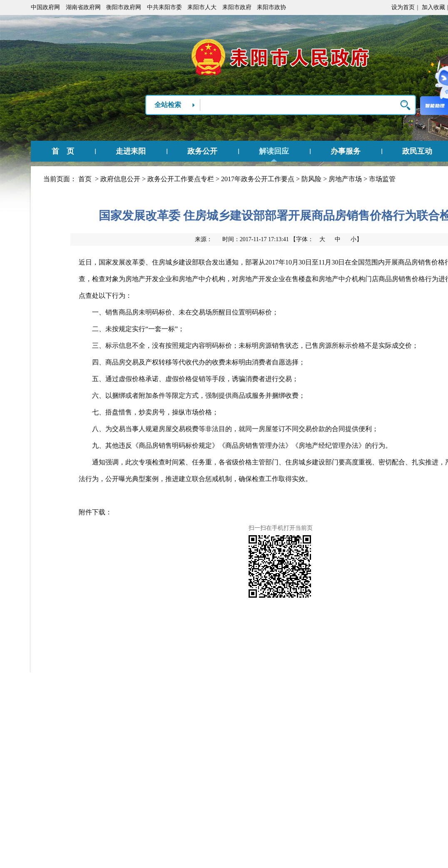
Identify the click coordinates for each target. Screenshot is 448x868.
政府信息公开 (120, 179)
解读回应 (274, 151)
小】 (356, 239)
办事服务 (346, 151)
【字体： (326, 239)
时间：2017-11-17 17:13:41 (256, 239)
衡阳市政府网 (124, 7)
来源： (204, 239)
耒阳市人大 (202, 7)
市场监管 (382, 179)
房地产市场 (345, 179)
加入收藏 (433, 7)
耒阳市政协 (271, 7)
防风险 (311, 179)
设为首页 (403, 7)
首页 (85, 179)
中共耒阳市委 (164, 7)
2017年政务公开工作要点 (258, 179)
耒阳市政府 (237, 7)
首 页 (63, 151)
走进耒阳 (131, 151)
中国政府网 (45, 7)
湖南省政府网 (83, 7)
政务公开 (202, 151)
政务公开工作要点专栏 (181, 179)
